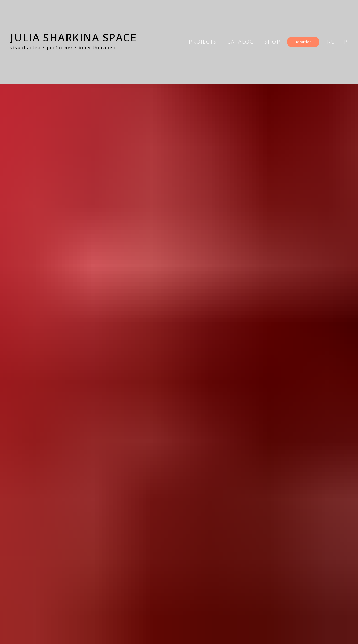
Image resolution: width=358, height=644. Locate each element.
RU (331, 42)
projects (203, 42)
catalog (241, 42)
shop (272, 42)
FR (344, 42)
